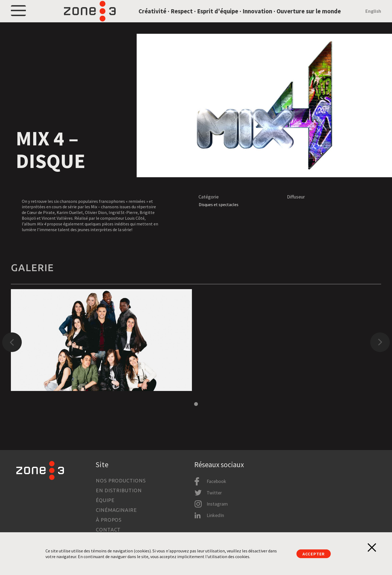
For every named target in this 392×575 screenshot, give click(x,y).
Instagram (217, 504)
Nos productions (121, 481)
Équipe (105, 500)
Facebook (216, 481)
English (373, 17)
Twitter (214, 493)
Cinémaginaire (116, 510)
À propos (109, 520)
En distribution (119, 490)
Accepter (314, 554)
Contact (108, 530)
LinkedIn (215, 515)
